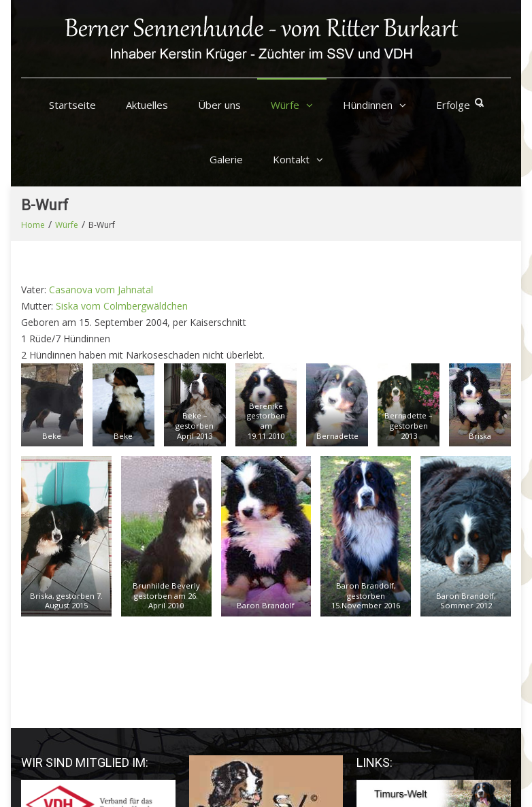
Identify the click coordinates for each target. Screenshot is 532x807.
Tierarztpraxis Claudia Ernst (416, 645)
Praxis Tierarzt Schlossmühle (420, 694)
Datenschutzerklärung (355, 777)
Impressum (419, 764)
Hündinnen (368, 105)
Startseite (72, 105)
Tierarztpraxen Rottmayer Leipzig (430, 677)
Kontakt (291, 159)
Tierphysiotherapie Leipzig (414, 661)
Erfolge (453, 105)
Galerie (226, 159)
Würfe (285, 105)
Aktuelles (147, 105)
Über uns (219, 105)
